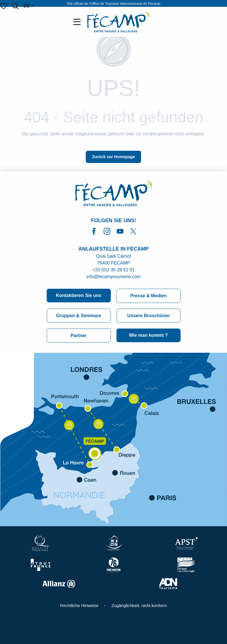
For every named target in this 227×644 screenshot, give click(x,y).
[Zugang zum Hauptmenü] (78, 22)
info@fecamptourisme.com (113, 277)
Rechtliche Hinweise (79, 605)
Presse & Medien (148, 296)
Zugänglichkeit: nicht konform (139, 605)
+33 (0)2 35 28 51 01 (113, 270)
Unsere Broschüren (149, 316)
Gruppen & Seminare (78, 316)
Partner (79, 336)
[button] (15, 6)
